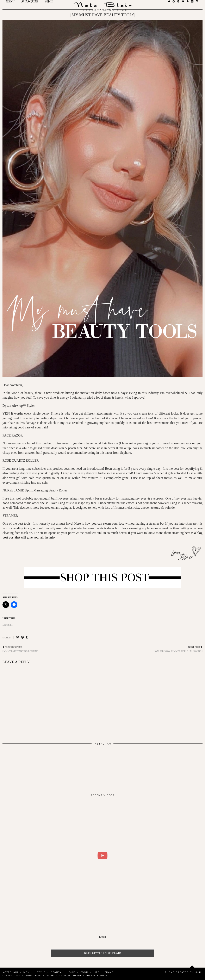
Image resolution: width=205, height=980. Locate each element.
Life (97, 972)
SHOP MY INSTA (70, 975)
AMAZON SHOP (97, 975)
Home (71, 972)
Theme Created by (184, 972)
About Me (13, 975)
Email (102, 937)
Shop (50, 975)
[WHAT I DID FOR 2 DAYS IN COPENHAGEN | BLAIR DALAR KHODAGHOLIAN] (102, 856)
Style (41, 972)
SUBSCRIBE (33, 975)
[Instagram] (23, 768)
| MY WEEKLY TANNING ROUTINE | (21, 649)
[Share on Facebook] (13, 637)
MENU (28, 972)
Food (84, 972)
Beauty (56, 972)
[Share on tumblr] (27, 637)
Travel (110, 972)
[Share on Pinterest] (22, 637)
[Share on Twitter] (18, 637)
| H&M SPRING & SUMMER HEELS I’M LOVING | (178, 649)
